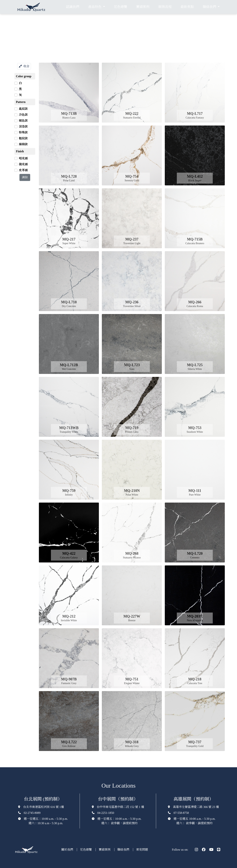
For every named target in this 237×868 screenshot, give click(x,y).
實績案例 (143, 7)
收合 (24, 66)
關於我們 (68, 850)
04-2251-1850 (106, 813)
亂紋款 (23, 109)
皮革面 (23, 170)
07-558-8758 (181, 813)
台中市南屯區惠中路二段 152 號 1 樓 (120, 807)
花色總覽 (121, 7)
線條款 (23, 144)
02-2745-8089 (32, 813)
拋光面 (23, 164)
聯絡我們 (124, 850)
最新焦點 (187, 7)
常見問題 (142, 850)
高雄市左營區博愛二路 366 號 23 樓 (196, 807)
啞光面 (23, 158)
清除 (25, 177)
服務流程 (165, 7)
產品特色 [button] (95, 7)
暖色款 (23, 121)
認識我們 (73, 7)
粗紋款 (23, 138)
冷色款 (23, 115)
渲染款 (23, 127)
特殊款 (23, 132)
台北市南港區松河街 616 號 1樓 (44, 807)
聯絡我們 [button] (210, 7)
